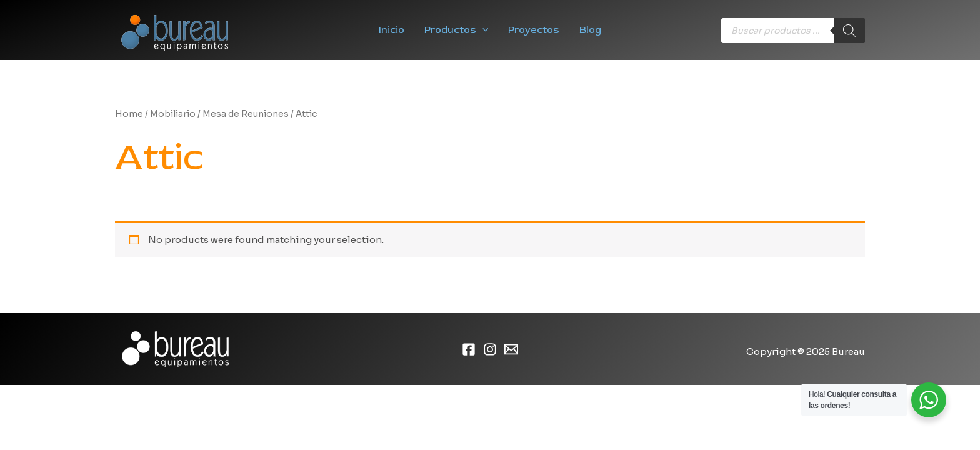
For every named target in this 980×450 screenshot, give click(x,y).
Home (129, 114)
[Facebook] (469, 349)
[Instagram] (490, 349)
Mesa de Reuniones (246, 114)
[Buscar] (849, 31)
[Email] (511, 349)
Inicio (392, 30)
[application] (482, 30)
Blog (590, 30)
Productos (457, 30)
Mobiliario (173, 114)
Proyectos (534, 30)
